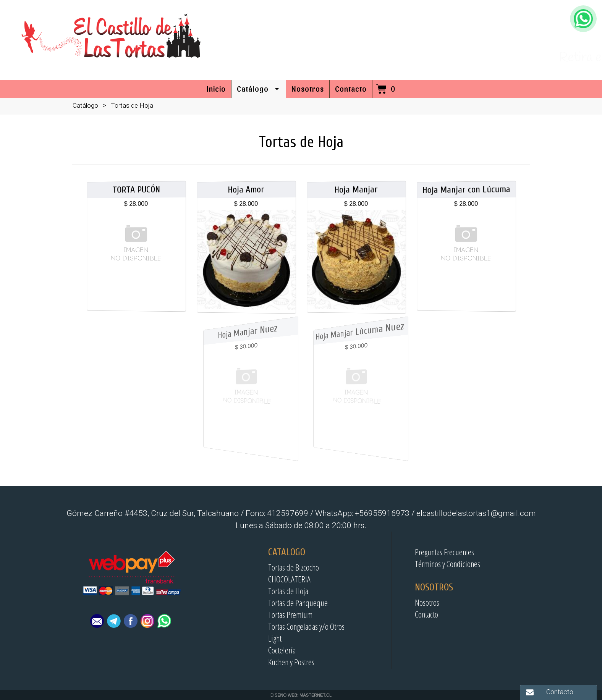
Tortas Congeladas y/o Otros (306, 626)
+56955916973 (547, 48)
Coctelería (282, 650)
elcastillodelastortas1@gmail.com (513, 32)
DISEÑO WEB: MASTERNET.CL (301, 695)
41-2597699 (482, 48)
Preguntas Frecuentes (444, 552)
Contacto (426, 614)
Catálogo (85, 105)
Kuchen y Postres (291, 662)
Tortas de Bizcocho (294, 567)
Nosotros (427, 602)
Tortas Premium (290, 614)
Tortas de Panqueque (298, 603)
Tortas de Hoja (288, 591)
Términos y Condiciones (447, 564)
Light (275, 638)
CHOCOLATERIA (289, 579)
